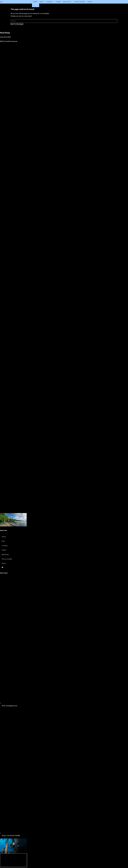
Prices (4, 563)
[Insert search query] (64, 21)
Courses (5, 546)
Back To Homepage (17, 24)
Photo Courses (7, 559)
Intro (3, 541)
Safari (4, 550)
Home (4, 537)
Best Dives (5, 555)
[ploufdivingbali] (14, 860)
